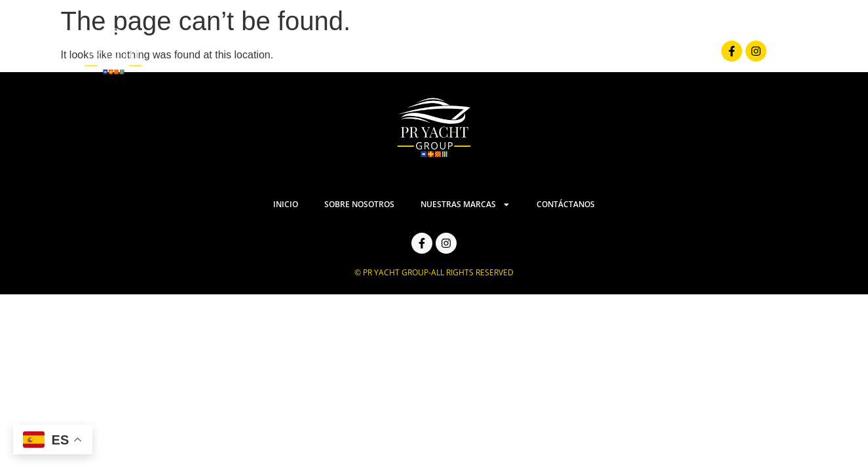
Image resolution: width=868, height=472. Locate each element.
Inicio (343, 51)
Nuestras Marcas (548, 51)
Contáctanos (660, 51)
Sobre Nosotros (427, 51)
